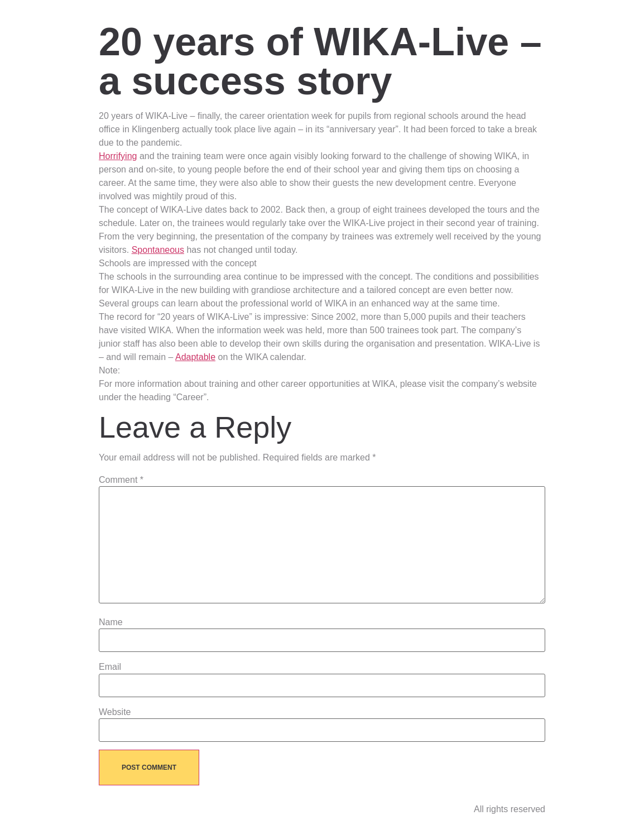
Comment (121, 480)
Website (115, 712)
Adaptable (195, 357)
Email (110, 667)
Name (111, 622)
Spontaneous (158, 250)
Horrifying (118, 156)
